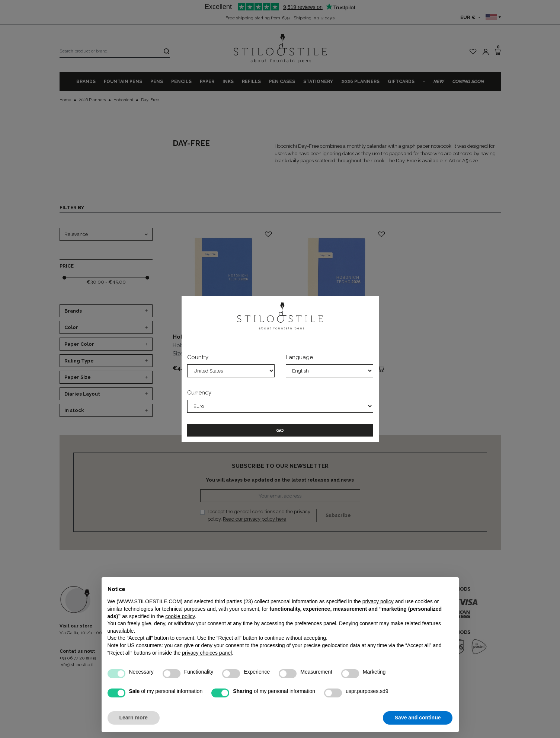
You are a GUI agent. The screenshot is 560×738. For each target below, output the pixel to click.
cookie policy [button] (180, 616)
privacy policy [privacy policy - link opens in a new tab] (378, 601)
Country (198, 357)
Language (299, 357)
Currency (199, 393)
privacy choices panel (207, 653)
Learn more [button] (134, 718)
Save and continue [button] (418, 718)
